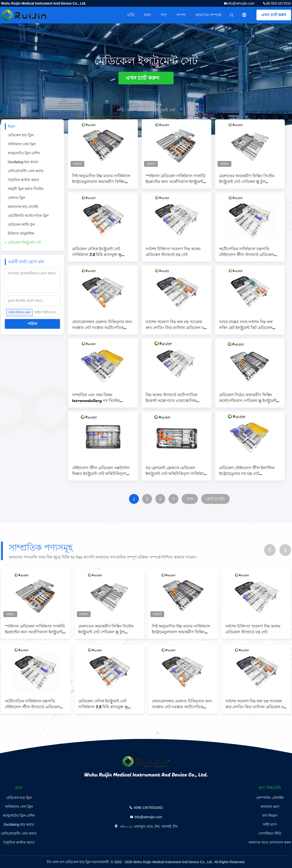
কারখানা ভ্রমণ (270, 807)
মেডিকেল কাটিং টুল (21, 225)
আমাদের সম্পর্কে (208, 15)
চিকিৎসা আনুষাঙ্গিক (21, 233)
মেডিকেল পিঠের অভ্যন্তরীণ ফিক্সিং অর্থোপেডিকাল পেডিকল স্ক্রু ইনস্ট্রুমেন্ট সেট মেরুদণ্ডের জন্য (248, 398)
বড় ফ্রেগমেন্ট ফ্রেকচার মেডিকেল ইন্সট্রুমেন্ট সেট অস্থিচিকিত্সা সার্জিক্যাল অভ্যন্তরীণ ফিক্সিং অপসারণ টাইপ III (176, 471)
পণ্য (164, 15)
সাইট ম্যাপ (270, 824)
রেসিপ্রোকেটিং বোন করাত (26, 171)
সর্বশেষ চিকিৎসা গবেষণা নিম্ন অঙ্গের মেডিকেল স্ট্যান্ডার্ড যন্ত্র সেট (173, 252)
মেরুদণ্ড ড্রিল (16, 198)
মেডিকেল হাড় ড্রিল (21, 135)
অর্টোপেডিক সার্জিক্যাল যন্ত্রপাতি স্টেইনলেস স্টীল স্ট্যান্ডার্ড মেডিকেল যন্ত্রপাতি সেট (247, 252)
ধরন (147, 15)
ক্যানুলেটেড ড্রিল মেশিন (24, 153)
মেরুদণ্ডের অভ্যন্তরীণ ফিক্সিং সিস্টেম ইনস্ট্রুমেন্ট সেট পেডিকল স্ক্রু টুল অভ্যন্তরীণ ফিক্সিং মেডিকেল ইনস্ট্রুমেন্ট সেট (248, 179)
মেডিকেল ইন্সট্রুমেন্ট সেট (24, 242)
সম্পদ (181, 15)
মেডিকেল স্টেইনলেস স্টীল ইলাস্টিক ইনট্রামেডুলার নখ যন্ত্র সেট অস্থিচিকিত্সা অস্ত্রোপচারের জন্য (247, 471)
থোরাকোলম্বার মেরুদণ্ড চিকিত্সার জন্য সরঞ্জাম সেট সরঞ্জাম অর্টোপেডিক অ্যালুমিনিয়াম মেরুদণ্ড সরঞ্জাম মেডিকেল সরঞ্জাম (102, 325)
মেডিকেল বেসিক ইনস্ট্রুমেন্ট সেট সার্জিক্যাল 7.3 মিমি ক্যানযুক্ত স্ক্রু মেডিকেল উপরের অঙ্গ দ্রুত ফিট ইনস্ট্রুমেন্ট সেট (97, 252)
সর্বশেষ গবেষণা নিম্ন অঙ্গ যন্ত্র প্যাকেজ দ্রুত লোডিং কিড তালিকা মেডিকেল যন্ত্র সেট (176, 325)
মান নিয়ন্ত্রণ (270, 816)
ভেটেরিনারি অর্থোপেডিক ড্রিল (28, 216)
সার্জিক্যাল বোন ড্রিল (22, 144)
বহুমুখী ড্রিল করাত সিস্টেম (26, 189)
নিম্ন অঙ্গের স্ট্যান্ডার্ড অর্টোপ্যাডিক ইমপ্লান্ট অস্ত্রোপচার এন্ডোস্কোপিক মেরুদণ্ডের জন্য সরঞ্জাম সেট (171, 398)
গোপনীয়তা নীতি (270, 833)
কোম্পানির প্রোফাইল (270, 798)
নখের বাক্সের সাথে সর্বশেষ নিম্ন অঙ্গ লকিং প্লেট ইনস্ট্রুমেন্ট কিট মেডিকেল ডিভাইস (246, 325)
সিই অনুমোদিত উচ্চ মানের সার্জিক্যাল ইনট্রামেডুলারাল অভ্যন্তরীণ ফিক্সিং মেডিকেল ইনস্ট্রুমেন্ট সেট (101, 179)
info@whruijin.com (241, 3)
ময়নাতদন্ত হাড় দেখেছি (23, 207)
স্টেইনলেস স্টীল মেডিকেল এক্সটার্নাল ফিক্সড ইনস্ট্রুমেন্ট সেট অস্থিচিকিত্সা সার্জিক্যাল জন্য (101, 471)
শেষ (190, 499)
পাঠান (32, 324)
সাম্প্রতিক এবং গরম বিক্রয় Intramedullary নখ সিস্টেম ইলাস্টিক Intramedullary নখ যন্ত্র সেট (100, 398)
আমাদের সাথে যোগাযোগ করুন (270, 842)
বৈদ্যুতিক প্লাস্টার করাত (23, 180)
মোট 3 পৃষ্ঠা (215, 499)
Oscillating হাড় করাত (23, 162)
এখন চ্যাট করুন (274, 15)
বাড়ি (131, 15)
